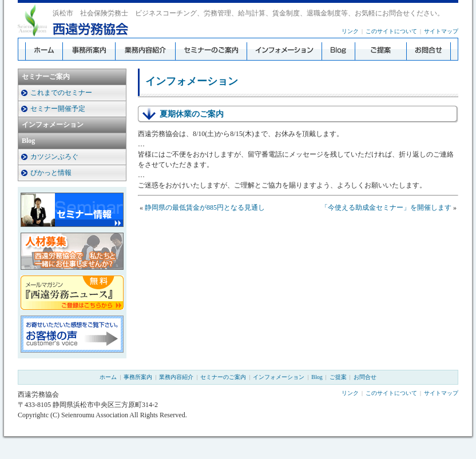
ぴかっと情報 (51, 173)
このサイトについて (391, 31)
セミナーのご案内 (223, 377)
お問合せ (365, 377)
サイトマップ (441, 31)
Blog (28, 141)
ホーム (108, 377)
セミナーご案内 (46, 77)
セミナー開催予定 (58, 109)
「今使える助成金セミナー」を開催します (386, 207)
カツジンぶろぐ (54, 157)
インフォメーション (53, 125)
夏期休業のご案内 (192, 114)
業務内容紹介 (176, 377)
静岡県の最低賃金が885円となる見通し (205, 207)
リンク (350, 31)
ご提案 (338, 377)
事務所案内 (138, 377)
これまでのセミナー (61, 93)
